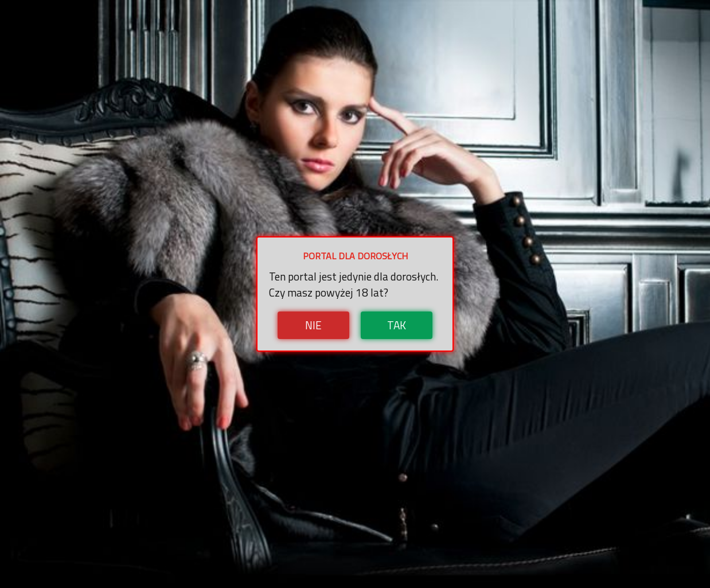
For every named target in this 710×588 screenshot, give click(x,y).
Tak (397, 325)
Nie (313, 325)
